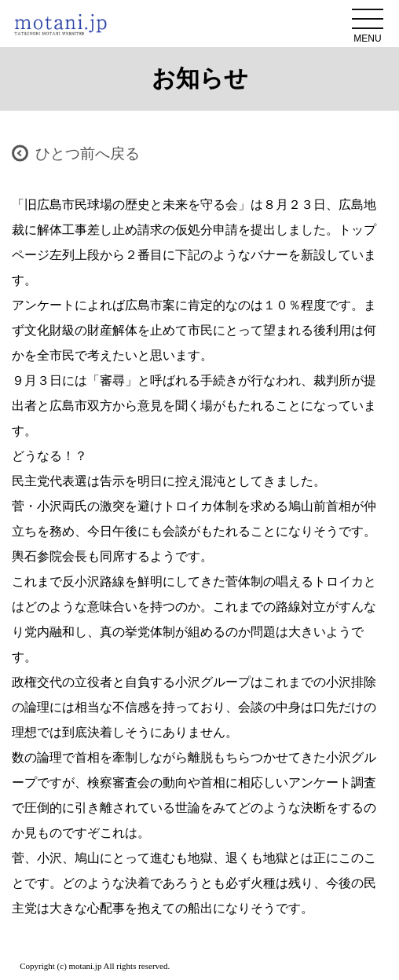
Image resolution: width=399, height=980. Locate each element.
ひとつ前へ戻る (88, 154)
